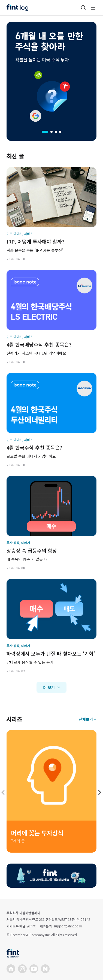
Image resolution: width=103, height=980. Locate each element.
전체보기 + (88, 719)
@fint (31, 926)
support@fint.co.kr (68, 926)
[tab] (45, 132)
